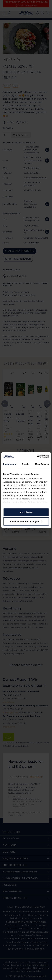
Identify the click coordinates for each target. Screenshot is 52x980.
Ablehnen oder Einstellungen (26, 521)
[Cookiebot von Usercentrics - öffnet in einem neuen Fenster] (37, 456)
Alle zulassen (26, 512)
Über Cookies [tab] (42, 464)
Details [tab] (26, 464)
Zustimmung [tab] (9, 464)
